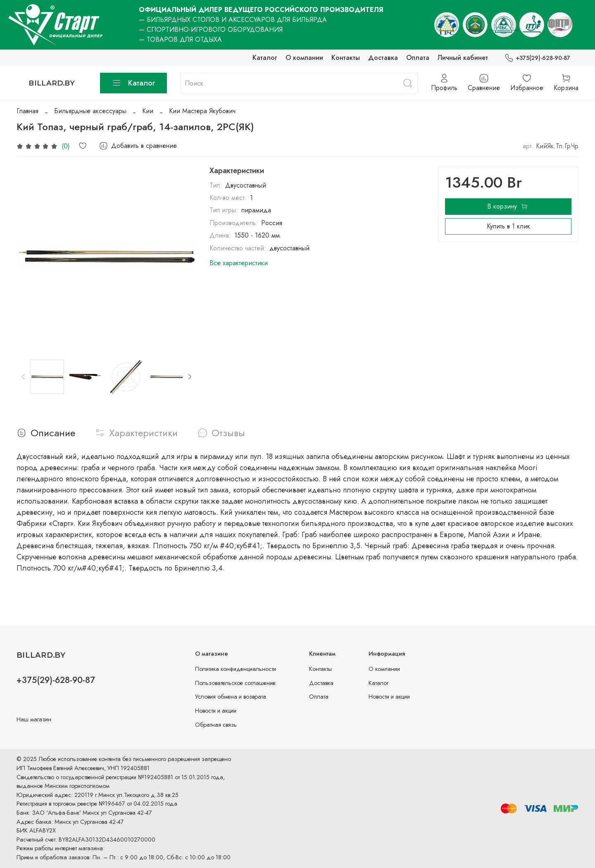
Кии (148, 111)
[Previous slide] (24, 377)
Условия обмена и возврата (231, 697)
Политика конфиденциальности (236, 669)
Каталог (265, 58)
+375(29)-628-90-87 (537, 58)
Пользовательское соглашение (235, 683)
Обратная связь (216, 725)
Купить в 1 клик (508, 226)
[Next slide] (189, 377)
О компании (304, 58)
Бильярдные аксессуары (90, 111)
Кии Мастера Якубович (202, 111)
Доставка (383, 58)
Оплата (418, 58)
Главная (27, 111)
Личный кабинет (463, 58)
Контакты (346, 58)
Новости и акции (216, 711)
